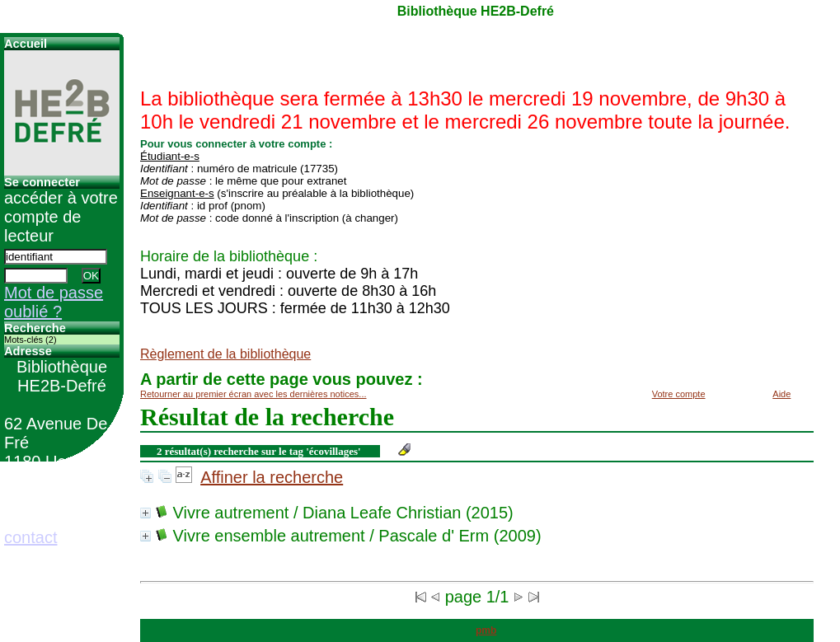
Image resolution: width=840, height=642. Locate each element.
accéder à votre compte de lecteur (61, 217)
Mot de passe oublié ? (54, 302)
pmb (486, 630)
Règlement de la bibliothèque (225, 354)
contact (31, 537)
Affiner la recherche (272, 477)
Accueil (26, 44)
